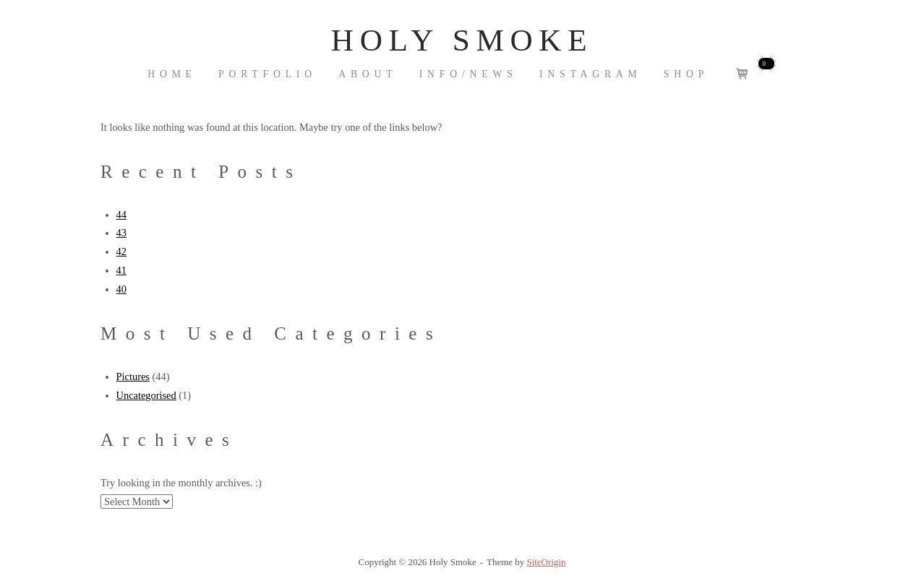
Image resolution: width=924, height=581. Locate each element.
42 (121, 251)
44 (121, 215)
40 (121, 289)
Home (172, 74)
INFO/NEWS (469, 74)
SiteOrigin (546, 562)
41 (121, 270)
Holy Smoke (462, 40)
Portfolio (268, 74)
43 (121, 233)
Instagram (591, 74)
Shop (686, 74)
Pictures (133, 376)
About (368, 74)
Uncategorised (146, 395)
